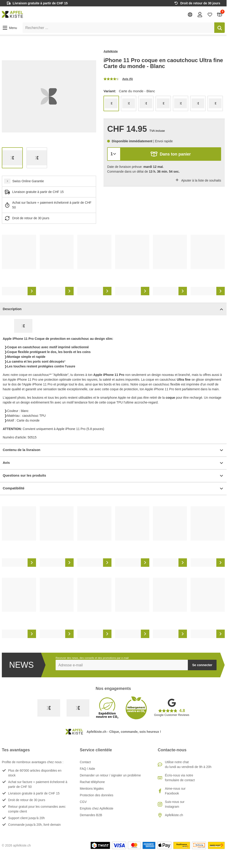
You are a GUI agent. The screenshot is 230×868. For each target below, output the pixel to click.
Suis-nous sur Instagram (175, 804)
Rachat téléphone (92, 782)
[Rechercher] (220, 28)
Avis (113, 463)
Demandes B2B (91, 815)
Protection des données (97, 795)
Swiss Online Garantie (28, 181)
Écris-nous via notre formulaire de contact (180, 778)
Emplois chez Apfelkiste (97, 808)
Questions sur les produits (113, 476)
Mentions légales (92, 789)
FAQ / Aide (87, 769)
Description (113, 309)
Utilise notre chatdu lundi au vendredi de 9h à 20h (188, 764)
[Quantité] (114, 154)
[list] (49, 96)
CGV (83, 802)
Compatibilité (113, 489)
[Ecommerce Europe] (78, 708)
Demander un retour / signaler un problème (110, 775)
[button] (9, 28)
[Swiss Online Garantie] (49, 708)
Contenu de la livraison (113, 450)
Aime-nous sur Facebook (175, 791)
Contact (85, 762)
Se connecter (202, 665)
